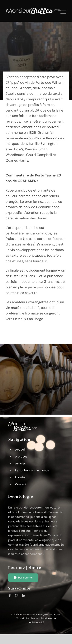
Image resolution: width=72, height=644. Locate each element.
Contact (21, 484)
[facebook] (10, 596)
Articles (20, 463)
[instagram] (17, 596)
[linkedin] (24, 596)
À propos (21, 457)
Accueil (20, 450)
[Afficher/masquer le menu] (63, 12)
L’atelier (21, 477)
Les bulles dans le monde (32, 470)
